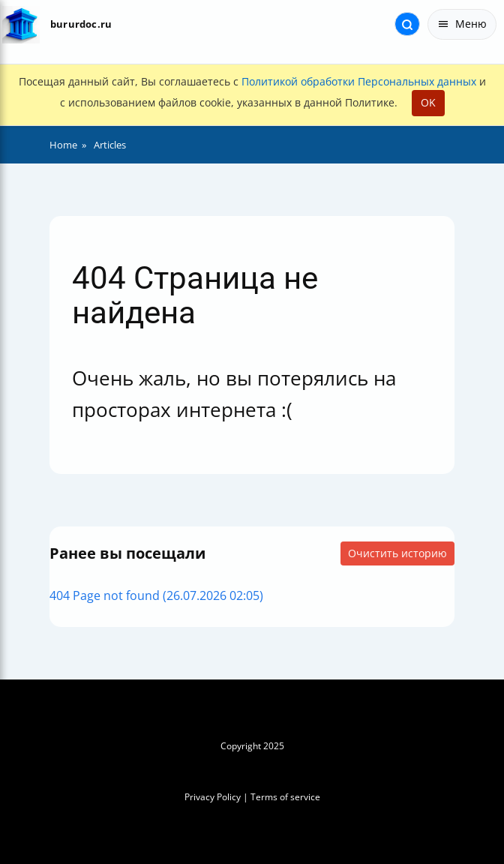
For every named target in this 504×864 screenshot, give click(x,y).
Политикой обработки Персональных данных (359, 81)
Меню (462, 24)
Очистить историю (397, 553)
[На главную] (21, 24)
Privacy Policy (213, 797)
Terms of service (285, 797)
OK (428, 102)
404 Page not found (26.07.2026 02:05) (156, 595)
